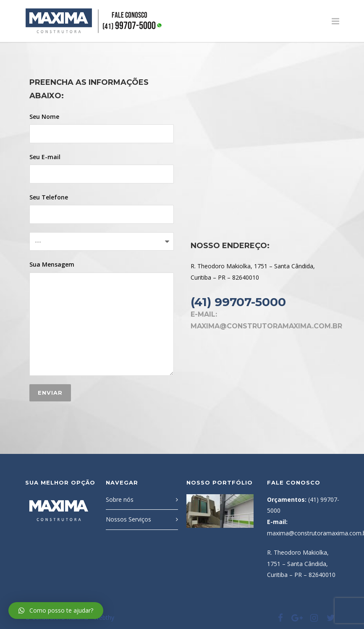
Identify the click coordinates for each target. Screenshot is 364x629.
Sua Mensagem (102, 318)
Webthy (104, 617)
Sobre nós (120, 499)
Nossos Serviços (128, 519)
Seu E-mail (102, 168)
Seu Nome (102, 128)
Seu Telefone (102, 208)
